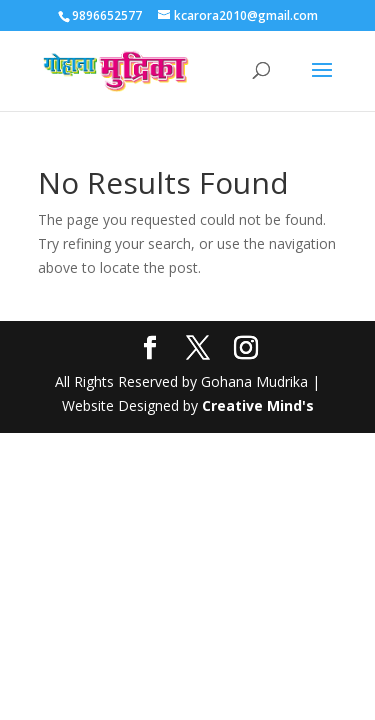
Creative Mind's (258, 405)
